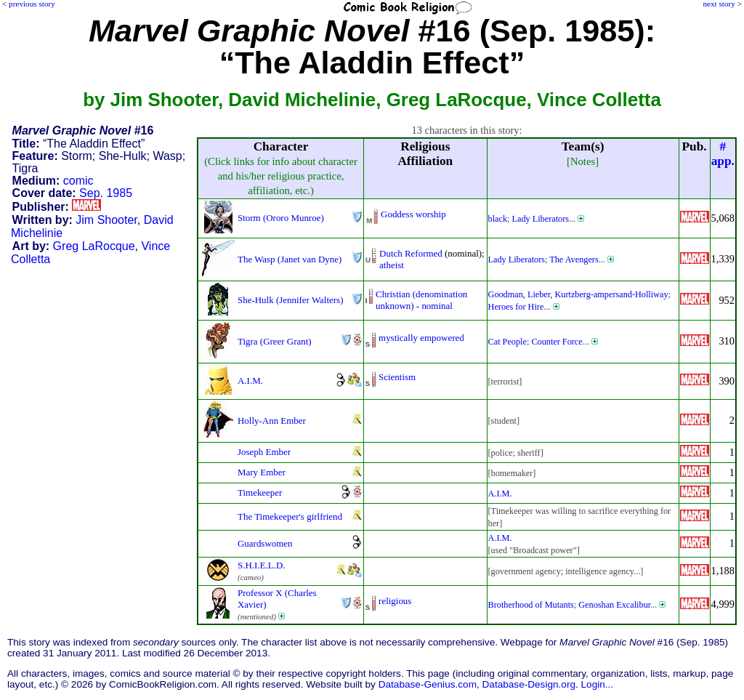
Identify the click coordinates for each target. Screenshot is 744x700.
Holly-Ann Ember (272, 421)
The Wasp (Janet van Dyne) (290, 259)
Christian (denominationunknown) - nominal (421, 300)
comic (78, 181)
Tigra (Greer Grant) (275, 341)
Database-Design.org (529, 684)
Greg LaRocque (94, 246)
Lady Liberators (541, 219)
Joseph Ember (264, 452)
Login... (598, 684)
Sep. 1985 (106, 193)
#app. (723, 154)
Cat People (508, 342)
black (498, 219)
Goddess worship (413, 214)
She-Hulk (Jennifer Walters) (290, 300)
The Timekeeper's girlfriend (290, 516)
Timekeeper (260, 492)
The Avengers (574, 260)
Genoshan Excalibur (614, 605)
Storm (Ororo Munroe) (281, 218)
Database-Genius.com (428, 684)
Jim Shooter (106, 220)
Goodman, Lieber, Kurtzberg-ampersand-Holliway (578, 294)
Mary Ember (262, 472)
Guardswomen (265, 543)
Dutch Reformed (411, 253)
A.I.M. (250, 381)
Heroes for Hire (516, 307)
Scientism (397, 377)
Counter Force (557, 342)
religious (395, 601)
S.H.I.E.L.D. (261, 565)
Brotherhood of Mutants (531, 605)
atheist (392, 265)
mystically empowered (421, 338)
